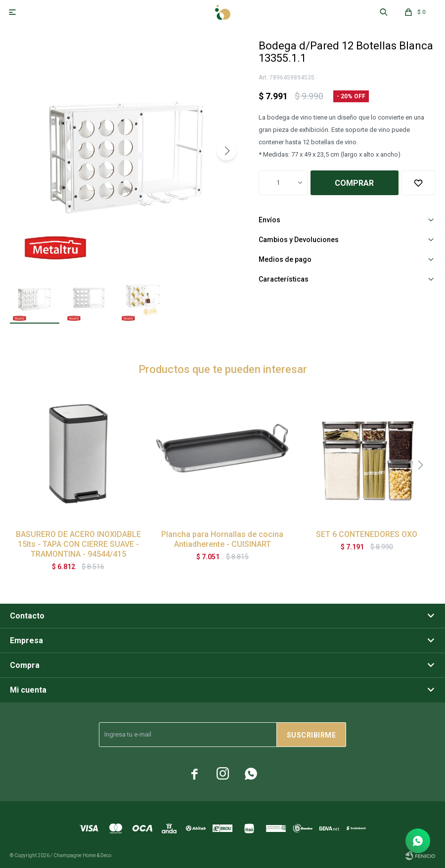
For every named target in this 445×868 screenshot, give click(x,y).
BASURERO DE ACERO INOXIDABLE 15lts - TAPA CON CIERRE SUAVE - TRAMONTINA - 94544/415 (78, 544)
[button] (226, 151)
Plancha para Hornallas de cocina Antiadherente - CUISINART (222, 539)
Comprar (354, 183)
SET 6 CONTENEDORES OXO (367, 534)
